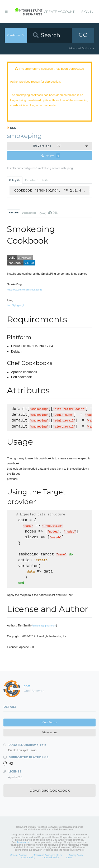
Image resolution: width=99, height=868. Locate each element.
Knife (45, 180)
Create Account (59, 12)
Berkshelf (31, 180)
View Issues (50, 732)
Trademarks (23, 842)
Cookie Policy (28, 857)
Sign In (87, 12)
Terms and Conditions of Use (48, 855)
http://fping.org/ (15, 305)
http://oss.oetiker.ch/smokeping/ (25, 290)
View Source (50, 722)
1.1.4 (47, 146)
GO (83, 35)
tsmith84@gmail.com (44, 626)
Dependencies (29, 213)
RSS (11, 128)
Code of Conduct (19, 855)
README (14, 213)
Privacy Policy (76, 855)
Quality (49, 213)
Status (69, 857)
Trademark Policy (50, 857)
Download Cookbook (49, 790)
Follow (51, 155)
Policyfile (15, 180)
